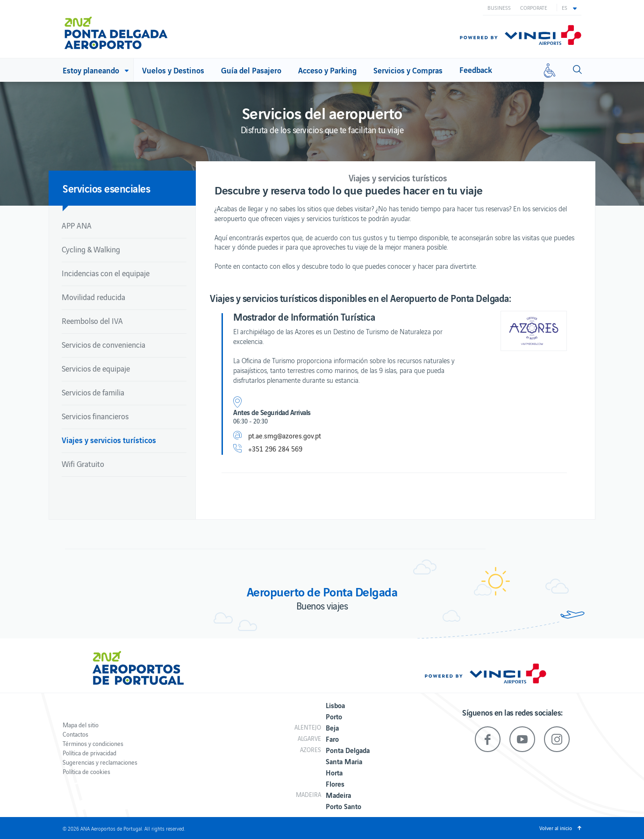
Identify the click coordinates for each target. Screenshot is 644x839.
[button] (569, 7)
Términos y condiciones (93, 743)
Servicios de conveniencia (104, 344)
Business (499, 7)
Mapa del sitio (81, 725)
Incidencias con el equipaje (106, 273)
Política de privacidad (89, 753)
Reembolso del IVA (92, 321)
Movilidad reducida (93, 297)
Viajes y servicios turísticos (109, 440)
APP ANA (77, 225)
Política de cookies (86, 771)
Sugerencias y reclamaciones (100, 762)
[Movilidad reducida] (550, 70)
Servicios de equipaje (96, 368)
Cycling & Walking (91, 249)
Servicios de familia (93, 392)
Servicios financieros (95, 416)
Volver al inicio (556, 828)
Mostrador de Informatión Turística (304, 316)
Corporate (534, 7)
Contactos (75, 734)
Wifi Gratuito (83, 464)
